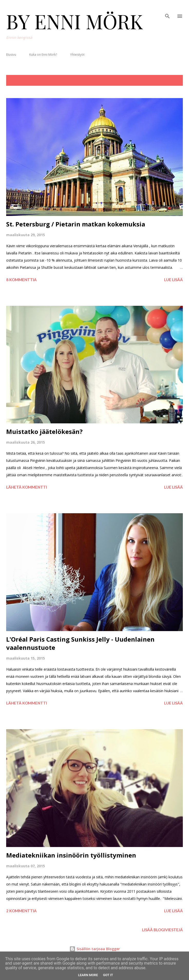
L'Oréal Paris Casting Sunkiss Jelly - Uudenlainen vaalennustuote (80, 643)
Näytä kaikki (166, 80)
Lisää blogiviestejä (162, 930)
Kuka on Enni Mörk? (43, 55)
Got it (108, 975)
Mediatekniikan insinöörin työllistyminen (71, 855)
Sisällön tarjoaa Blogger (95, 949)
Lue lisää (173, 280)
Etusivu (11, 55)
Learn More (88, 975)
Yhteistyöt (77, 55)
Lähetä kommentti (27, 487)
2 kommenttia (21, 911)
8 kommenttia (21, 280)
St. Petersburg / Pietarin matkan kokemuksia (76, 224)
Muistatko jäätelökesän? (44, 431)
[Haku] (167, 9)
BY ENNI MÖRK (75, 21)
